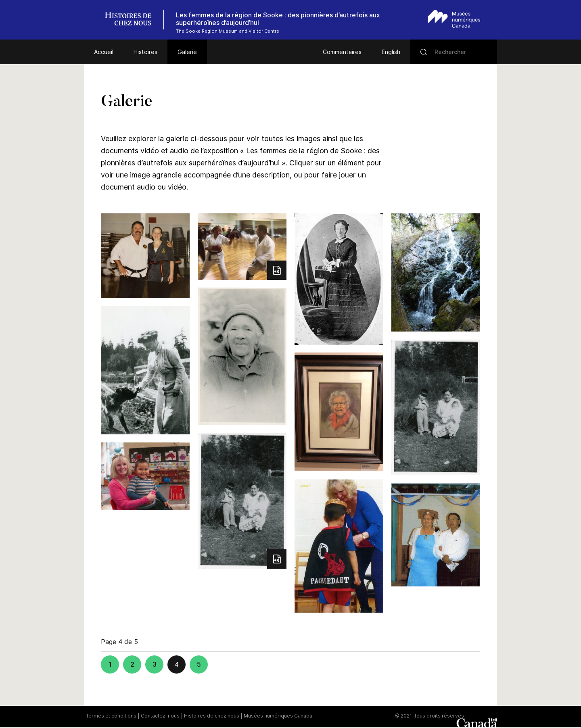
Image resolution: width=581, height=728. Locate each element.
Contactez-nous (160, 716)
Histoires (145, 52)
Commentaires (342, 52)
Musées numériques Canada (278, 716)
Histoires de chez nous (212, 716)
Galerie (187, 52)
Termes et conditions (111, 716)
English (391, 52)
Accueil (104, 52)
